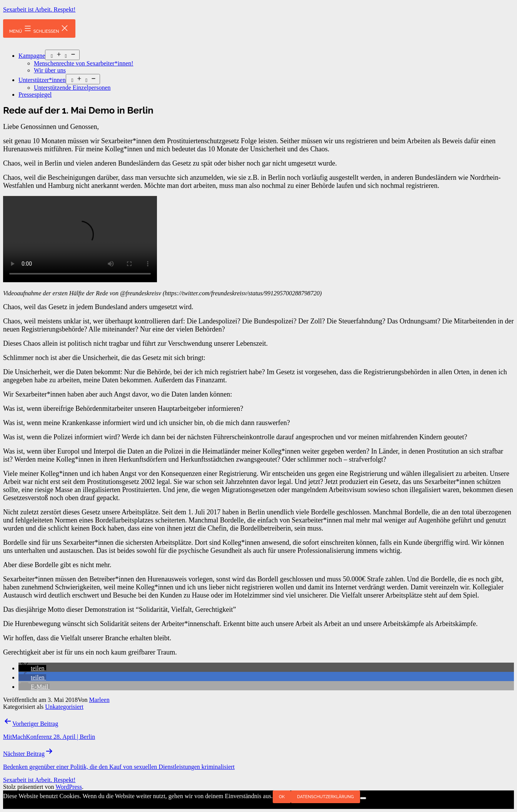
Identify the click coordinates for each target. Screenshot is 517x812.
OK (282, 797)
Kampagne (32, 56)
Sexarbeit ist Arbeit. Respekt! (39, 9)
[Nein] (363, 798)
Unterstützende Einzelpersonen (72, 88)
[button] (32, 668)
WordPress (69, 787)
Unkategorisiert (64, 707)
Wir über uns (50, 70)
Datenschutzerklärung (325, 797)
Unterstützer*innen (42, 80)
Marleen (99, 700)
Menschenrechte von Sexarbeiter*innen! (84, 63)
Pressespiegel (35, 95)
